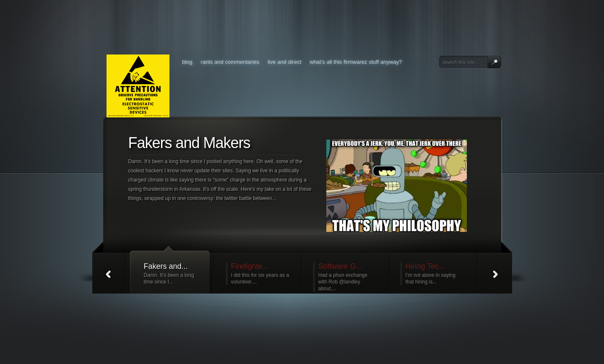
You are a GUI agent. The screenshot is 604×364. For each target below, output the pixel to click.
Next (496, 274)
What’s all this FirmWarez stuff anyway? (356, 62)
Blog (187, 62)
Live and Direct (284, 62)
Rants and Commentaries (230, 62)
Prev (109, 274)
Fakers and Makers (189, 143)
